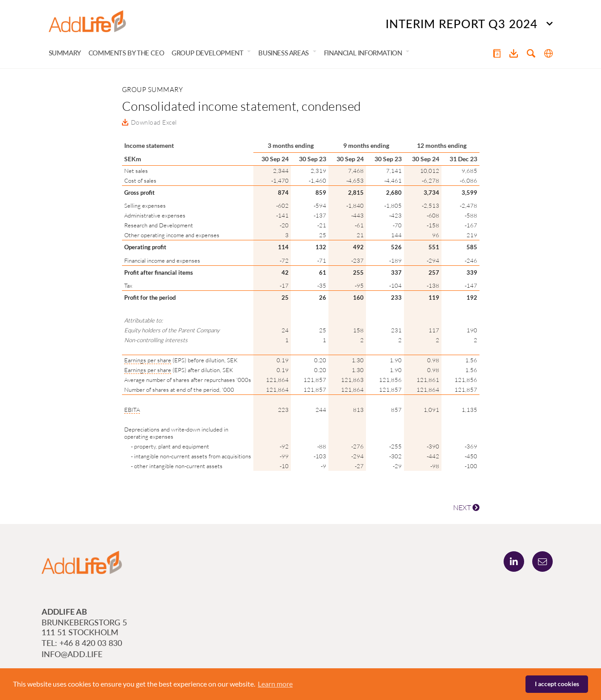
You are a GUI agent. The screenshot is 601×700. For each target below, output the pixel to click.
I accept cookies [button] (557, 684)
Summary (65, 53)
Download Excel (154, 122)
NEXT (466, 507)
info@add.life (72, 654)
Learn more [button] (275, 684)
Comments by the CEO (126, 53)
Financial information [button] (363, 53)
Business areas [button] (283, 53)
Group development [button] (207, 53)
